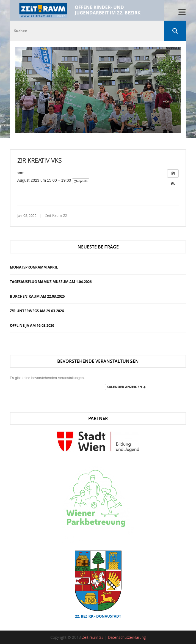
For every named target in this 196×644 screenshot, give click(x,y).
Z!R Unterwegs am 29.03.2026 (37, 311)
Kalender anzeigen (126, 387)
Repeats (81, 181)
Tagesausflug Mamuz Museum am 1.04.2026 (51, 282)
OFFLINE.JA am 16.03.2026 (32, 325)
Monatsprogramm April (34, 267)
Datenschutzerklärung (127, 637)
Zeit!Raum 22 (56, 215)
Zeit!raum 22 (93, 637)
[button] (173, 184)
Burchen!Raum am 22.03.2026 (37, 296)
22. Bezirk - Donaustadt (98, 616)
